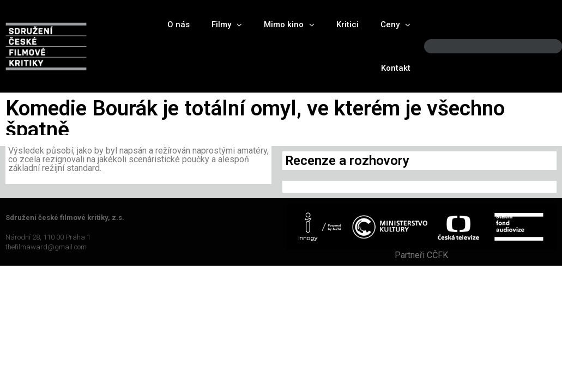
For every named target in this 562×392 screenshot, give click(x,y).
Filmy (227, 25)
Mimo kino (289, 25)
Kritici (348, 24)
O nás (179, 24)
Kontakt (396, 68)
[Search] (545, 47)
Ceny (395, 25)
